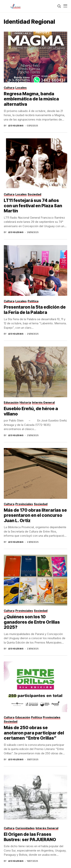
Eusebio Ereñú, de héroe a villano (31, 411)
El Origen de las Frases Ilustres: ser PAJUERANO (30, 837)
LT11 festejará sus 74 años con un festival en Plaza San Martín (33, 206)
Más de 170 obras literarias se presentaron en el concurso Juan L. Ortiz (35, 515)
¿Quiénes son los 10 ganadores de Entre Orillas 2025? (32, 622)
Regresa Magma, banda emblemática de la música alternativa (31, 99)
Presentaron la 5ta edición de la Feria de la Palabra (35, 310)
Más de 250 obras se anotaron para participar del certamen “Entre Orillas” (34, 733)
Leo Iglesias (16, 126)
